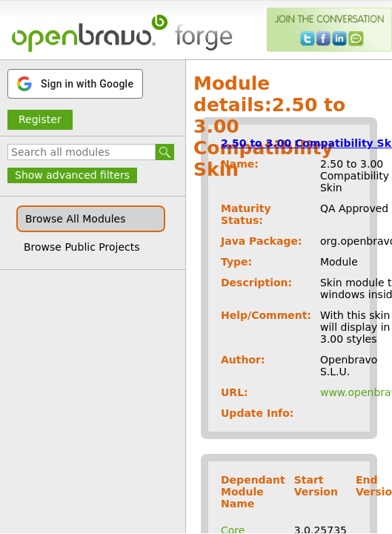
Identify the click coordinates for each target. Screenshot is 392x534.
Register (40, 119)
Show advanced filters (72, 175)
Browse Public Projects (82, 247)
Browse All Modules (75, 219)
